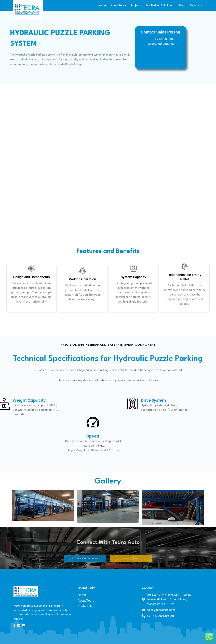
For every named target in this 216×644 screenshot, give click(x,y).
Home (92, 5)
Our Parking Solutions (149, 5)
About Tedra (109, 5)
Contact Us (186, 5)
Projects (126, 5)
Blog (172, 5)
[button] (16, 508)
